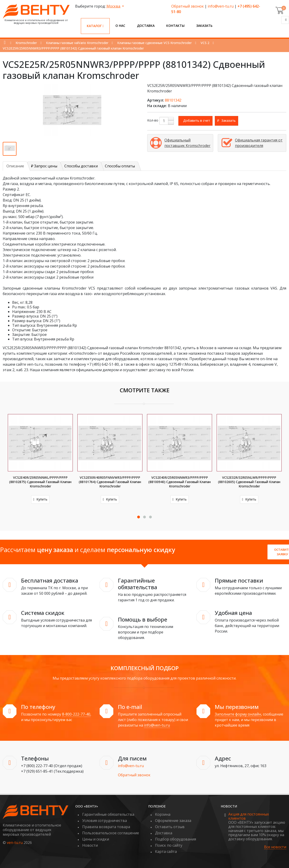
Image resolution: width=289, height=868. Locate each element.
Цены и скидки (96, 839)
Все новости (275, 847)
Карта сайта (166, 851)
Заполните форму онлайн (238, 714)
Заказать (204, 26)
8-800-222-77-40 (76, 714)
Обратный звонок (188, 6)
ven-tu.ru (15, 843)
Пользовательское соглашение (111, 833)
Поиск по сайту (169, 845)
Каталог (95, 26)
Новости (90, 845)
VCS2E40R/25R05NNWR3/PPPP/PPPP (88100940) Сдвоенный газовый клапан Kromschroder (180, 482)
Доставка (146, 26)
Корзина (163, 814)
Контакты (175, 26)
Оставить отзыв (170, 827)
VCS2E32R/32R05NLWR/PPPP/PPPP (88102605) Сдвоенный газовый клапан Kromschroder (249, 482)
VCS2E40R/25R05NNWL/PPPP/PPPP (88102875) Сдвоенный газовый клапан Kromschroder (40, 482)
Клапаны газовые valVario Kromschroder (77, 43)
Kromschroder (26, 43)
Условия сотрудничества (105, 821)
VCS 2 (205, 43)
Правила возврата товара (106, 827)
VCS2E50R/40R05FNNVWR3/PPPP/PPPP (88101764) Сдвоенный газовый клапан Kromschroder (110, 482)
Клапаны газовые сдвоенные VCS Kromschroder (154, 43)
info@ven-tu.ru (221, 6)
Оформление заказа (173, 821)
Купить (40, 499)
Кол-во (153, 120)
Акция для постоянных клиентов (249, 816)
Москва (114, 6)
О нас (120, 26)
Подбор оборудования (176, 839)
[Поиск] (285, 20)
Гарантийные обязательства (108, 814)
